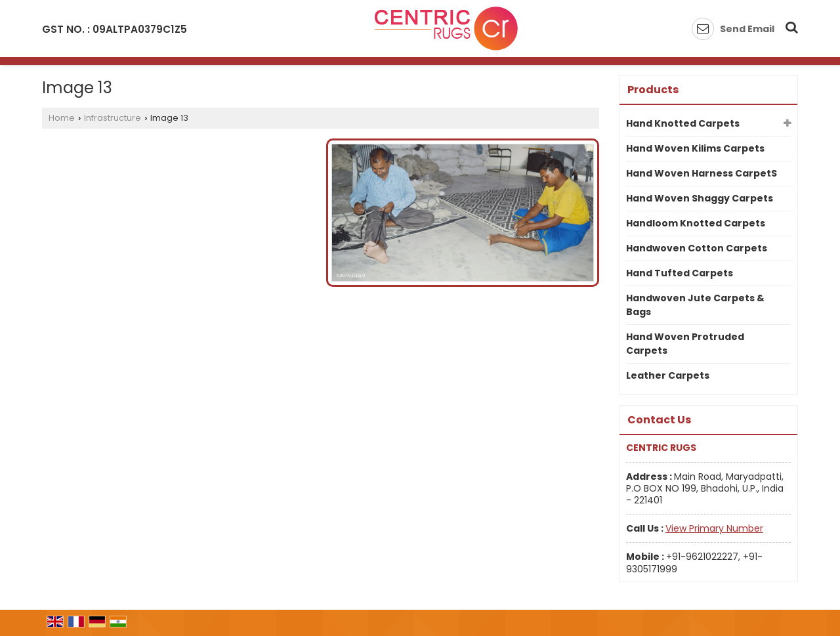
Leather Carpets (668, 375)
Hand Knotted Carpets (683, 123)
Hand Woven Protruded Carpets (685, 344)
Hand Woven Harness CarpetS (702, 173)
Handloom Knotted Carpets (696, 223)
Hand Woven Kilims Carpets (695, 148)
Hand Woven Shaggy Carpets (700, 198)
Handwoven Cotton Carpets (697, 248)
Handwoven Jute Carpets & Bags (695, 305)
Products (653, 90)
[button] (714, 528)
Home (62, 118)
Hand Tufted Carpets (680, 273)
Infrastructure (113, 118)
